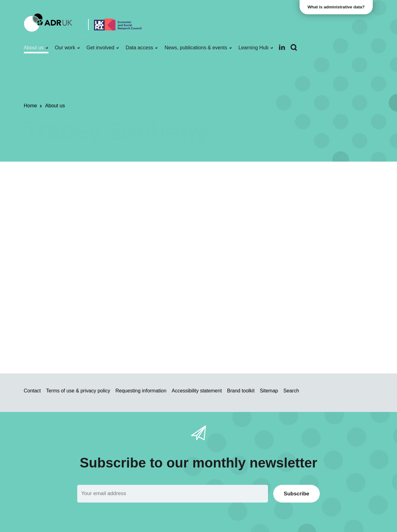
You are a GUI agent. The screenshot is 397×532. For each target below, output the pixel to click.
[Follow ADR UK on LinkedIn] (282, 47)
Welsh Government (303, 300)
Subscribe (297, 494)
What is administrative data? (337, 7)
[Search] (294, 48)
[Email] (173, 494)
